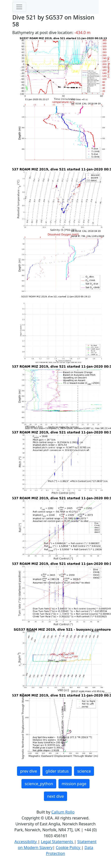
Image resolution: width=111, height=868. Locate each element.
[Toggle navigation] (19, 7)
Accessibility (26, 842)
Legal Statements (57, 842)
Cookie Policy (68, 848)
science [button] (84, 771)
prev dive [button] (29, 771)
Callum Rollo (63, 812)
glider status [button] (57, 771)
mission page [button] (74, 784)
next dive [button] (55, 796)
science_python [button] (39, 784)
